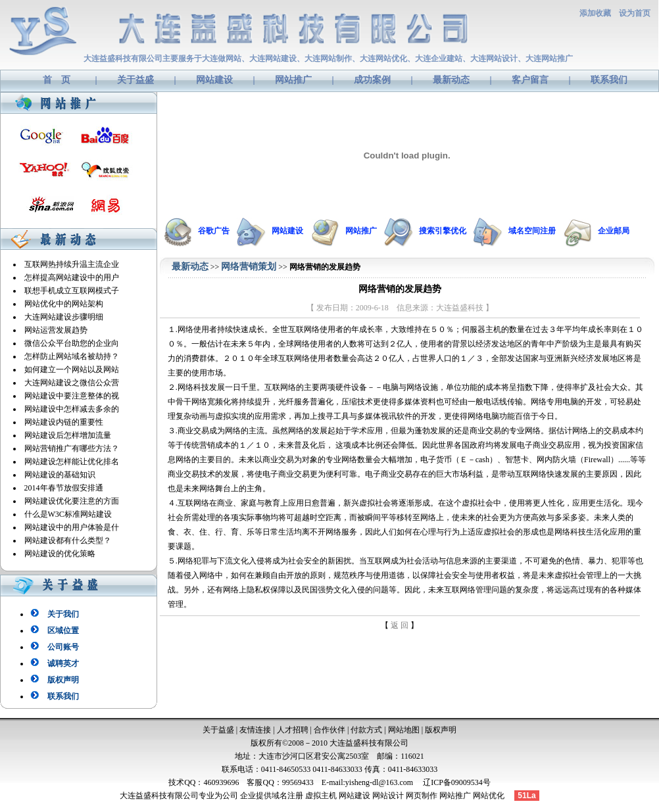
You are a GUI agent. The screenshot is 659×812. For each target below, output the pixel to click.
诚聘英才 (63, 663)
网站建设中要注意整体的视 (72, 396)
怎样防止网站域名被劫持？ (72, 356)
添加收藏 (595, 13)
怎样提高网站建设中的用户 (72, 277)
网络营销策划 (249, 267)
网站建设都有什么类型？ (68, 540)
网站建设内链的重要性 (64, 422)
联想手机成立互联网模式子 (72, 291)
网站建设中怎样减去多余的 (72, 409)
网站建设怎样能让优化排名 (72, 462)
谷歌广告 (214, 231)
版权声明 (63, 680)
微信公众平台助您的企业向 (72, 343)
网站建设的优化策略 (60, 554)
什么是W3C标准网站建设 (68, 514)
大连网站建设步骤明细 (64, 317)
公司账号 (63, 647)
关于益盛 (135, 80)
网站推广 (293, 80)
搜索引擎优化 (443, 231)
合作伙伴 (329, 730)
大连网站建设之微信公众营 (72, 383)
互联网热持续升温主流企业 (72, 264)
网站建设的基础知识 (60, 475)
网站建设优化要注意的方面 (72, 501)
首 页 (57, 80)
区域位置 (63, 631)
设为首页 (635, 13)
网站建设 (214, 80)
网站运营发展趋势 (56, 330)
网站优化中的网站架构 (64, 304)
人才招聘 (293, 730)
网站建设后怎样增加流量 (68, 435)
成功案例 (372, 80)
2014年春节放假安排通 (64, 488)
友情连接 (255, 730)
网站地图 (404, 730)
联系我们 (609, 80)
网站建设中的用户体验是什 (72, 527)
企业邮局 (614, 231)
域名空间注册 (532, 231)
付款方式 (366, 730)
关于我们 (63, 614)
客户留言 (530, 80)
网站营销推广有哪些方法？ (72, 448)
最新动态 (451, 80)
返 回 (400, 625)
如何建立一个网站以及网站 (72, 370)
